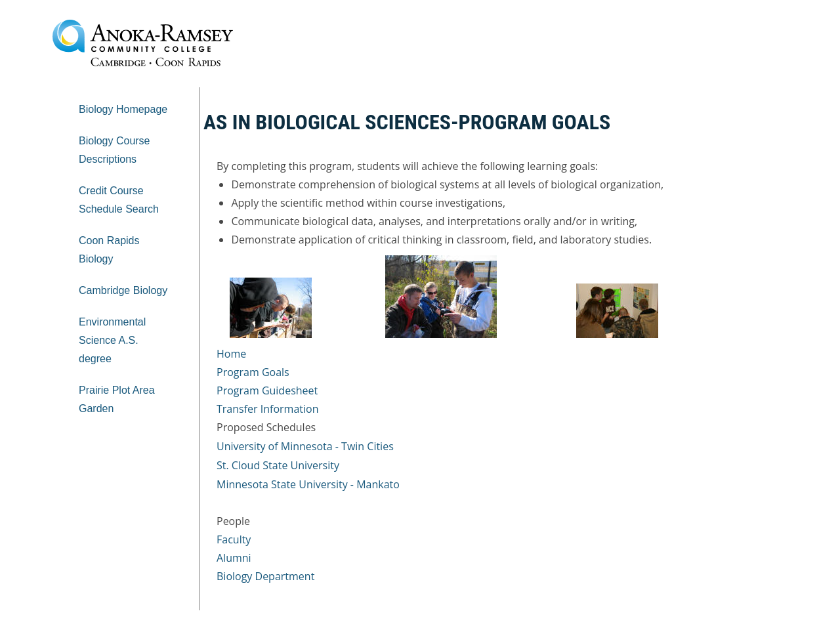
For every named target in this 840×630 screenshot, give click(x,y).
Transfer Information (267, 409)
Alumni (234, 558)
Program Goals (253, 372)
